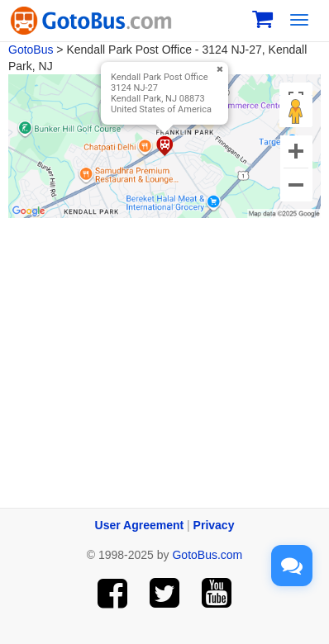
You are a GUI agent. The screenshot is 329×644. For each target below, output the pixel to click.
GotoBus (31, 50)
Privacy (214, 525)
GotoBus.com (207, 555)
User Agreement (140, 525)
